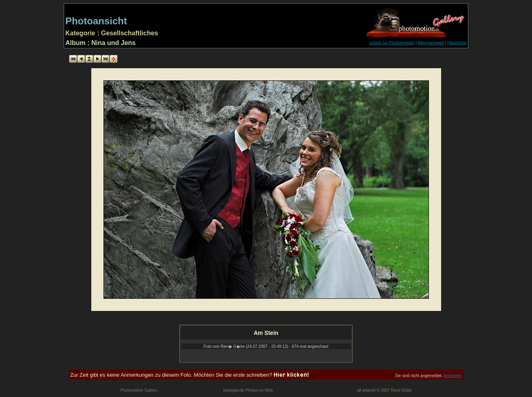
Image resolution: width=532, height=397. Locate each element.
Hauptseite (457, 43)
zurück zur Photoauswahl (392, 43)
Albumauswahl (431, 43)
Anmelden (453, 376)
